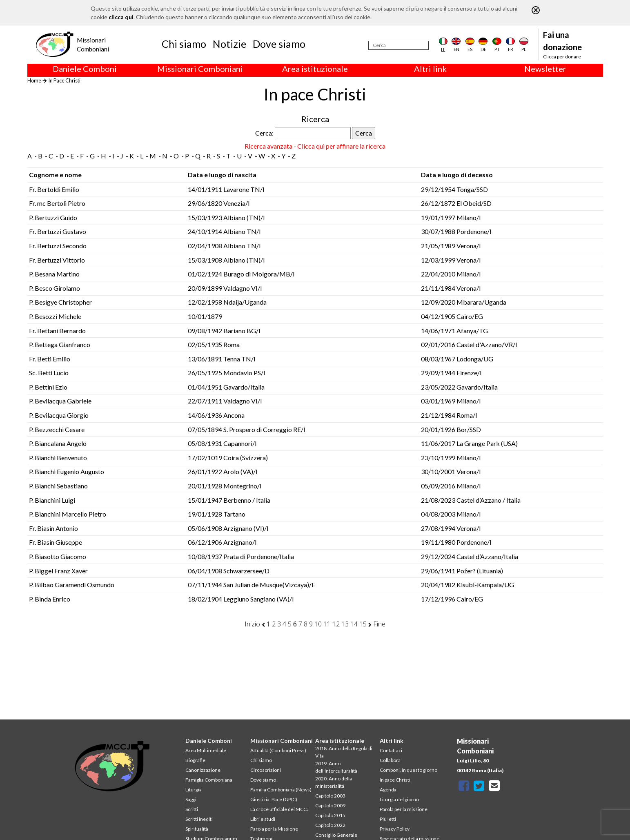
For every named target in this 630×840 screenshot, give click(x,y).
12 (336, 624)
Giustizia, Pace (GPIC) (274, 799)
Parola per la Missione (274, 829)
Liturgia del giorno (399, 799)
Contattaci (391, 750)
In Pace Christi (64, 80)
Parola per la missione (404, 809)
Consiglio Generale (336, 835)
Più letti (388, 819)
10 (318, 624)
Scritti (192, 809)
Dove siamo (279, 44)
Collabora (390, 760)
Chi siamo (184, 44)
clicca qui (121, 17)
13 (345, 624)
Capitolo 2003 (330, 796)
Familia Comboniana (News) (281, 790)
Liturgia (194, 790)
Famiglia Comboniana (209, 780)
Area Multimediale (206, 750)
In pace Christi (395, 780)
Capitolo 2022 (330, 825)
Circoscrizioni (266, 770)
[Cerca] (398, 45)
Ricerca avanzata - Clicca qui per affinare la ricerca (315, 146)
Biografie (195, 760)
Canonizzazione (203, 770)
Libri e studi (263, 819)
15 (363, 624)
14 (354, 624)
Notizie (229, 44)
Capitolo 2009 (330, 805)
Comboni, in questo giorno (408, 770)
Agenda (388, 790)
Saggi (191, 799)
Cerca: (264, 133)
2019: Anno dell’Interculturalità (336, 767)
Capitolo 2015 (330, 815)
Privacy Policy (395, 829)
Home (34, 80)
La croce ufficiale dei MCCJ (279, 809)
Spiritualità (197, 829)
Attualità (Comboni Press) (278, 750)
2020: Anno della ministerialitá (334, 782)
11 (327, 624)
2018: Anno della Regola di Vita (344, 752)
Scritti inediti (199, 819)
